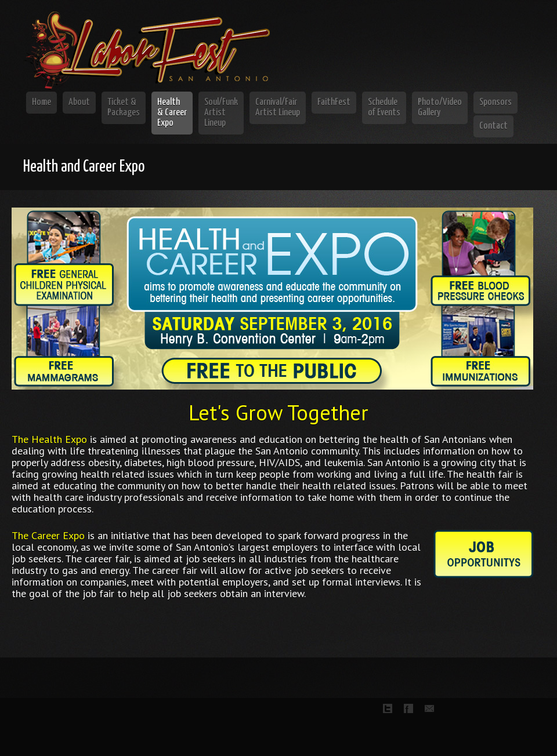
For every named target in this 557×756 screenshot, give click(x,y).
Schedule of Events (384, 108)
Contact (493, 126)
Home (41, 102)
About (79, 102)
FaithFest (334, 102)
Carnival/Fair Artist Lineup (278, 108)
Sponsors (495, 102)
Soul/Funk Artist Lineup (221, 113)
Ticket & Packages (124, 108)
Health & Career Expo (172, 113)
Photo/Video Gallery (440, 108)
